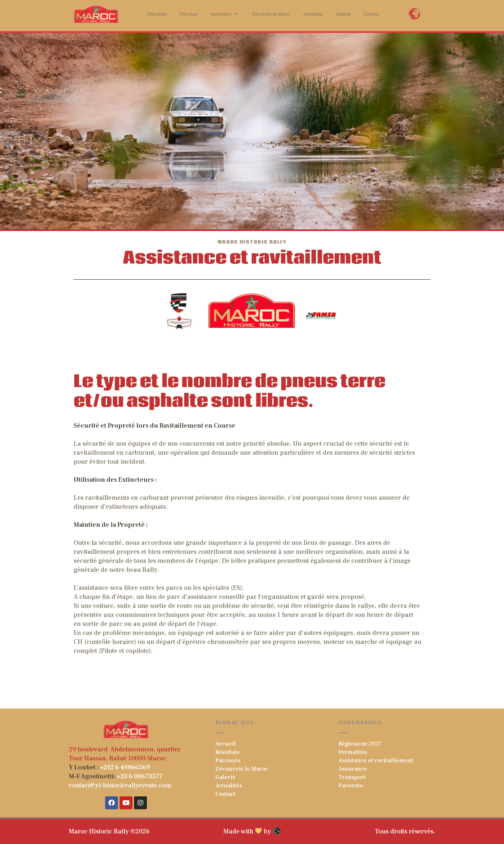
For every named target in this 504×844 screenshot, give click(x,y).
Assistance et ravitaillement (376, 761)
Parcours (189, 14)
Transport (352, 777)
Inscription (225, 14)
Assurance (353, 769)
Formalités (353, 752)
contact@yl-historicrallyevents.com (120, 785)
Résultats (157, 14)
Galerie (343, 14)
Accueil (225, 744)
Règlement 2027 (360, 744)
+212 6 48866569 (125, 767)
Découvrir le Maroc (271, 14)
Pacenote (351, 786)
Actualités (313, 14)
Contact (371, 14)
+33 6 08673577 (140, 776)
